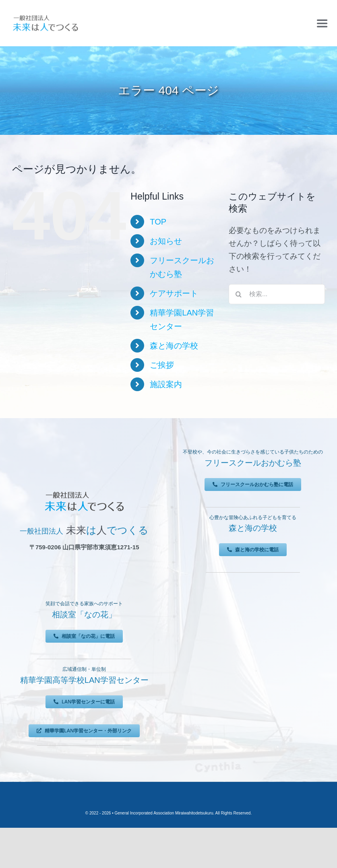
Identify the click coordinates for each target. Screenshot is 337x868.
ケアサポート (174, 293)
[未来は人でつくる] (45, 17)
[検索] (239, 294)
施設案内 (166, 384)
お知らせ (166, 241)
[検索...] (277, 294)
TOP (158, 222)
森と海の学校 (174, 346)
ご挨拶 (162, 365)
